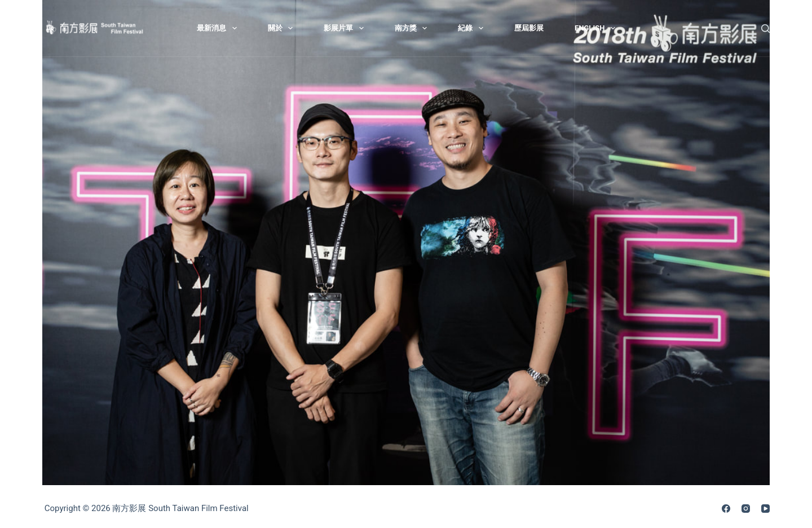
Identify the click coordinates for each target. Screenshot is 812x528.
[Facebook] (726, 509)
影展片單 (346, 28)
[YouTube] (765, 509)
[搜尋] (765, 28)
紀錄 (473, 28)
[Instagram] (746, 509)
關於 (283, 28)
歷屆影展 (529, 28)
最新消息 (219, 28)
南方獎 (413, 28)
